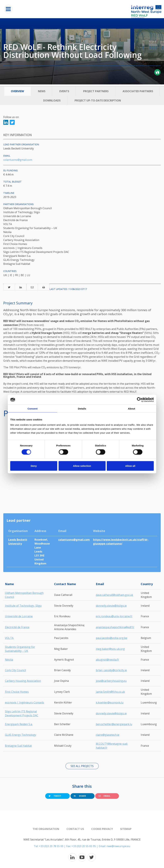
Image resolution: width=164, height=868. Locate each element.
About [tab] (131, 409)
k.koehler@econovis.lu (110, 702)
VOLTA (9, 638)
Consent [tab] (33, 409)
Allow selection (82, 466)
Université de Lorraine (19, 616)
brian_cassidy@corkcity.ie (111, 670)
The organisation (46, 829)
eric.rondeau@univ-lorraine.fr (114, 616)
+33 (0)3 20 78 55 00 (51, 846)
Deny (34, 466)
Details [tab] (82, 409)
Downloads (52, 100)
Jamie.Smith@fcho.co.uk (110, 692)
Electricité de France (17, 627)
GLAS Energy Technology (21, 735)
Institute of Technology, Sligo (23, 606)
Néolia (9, 660)
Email (105, 796)
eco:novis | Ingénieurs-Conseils (25, 702)
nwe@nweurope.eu (118, 846)
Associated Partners (138, 91)
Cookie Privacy (102, 829)
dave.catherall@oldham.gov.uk (115, 595)
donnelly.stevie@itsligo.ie (111, 606)
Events (64, 91)
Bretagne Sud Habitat (18, 746)
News (42, 91)
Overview (17, 91)
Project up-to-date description (98, 100)
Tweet (55, 796)
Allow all (130, 466)
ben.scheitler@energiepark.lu (114, 724)
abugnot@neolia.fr (107, 660)
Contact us (75, 829)
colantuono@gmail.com (18, 160)
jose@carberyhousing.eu (111, 681)
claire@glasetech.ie (108, 735)
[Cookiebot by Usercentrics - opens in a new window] (139, 400)
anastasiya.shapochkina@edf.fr (115, 627)
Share (80, 796)
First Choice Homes (17, 692)
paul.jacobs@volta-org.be (112, 638)
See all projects (82, 766)
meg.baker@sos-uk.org (110, 649)
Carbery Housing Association (23, 681)
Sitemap (126, 829)
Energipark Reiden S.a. (19, 724)
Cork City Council (15, 670)
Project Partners (96, 91)
